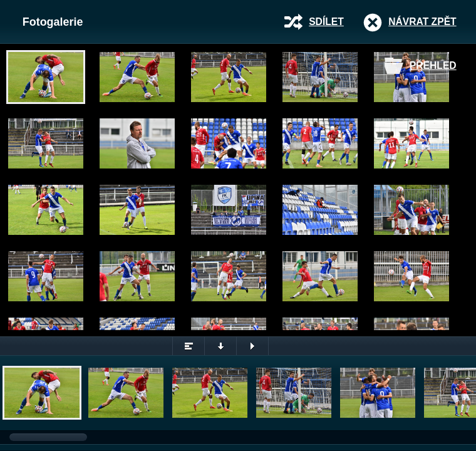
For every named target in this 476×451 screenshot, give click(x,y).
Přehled (433, 65)
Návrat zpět (422, 22)
